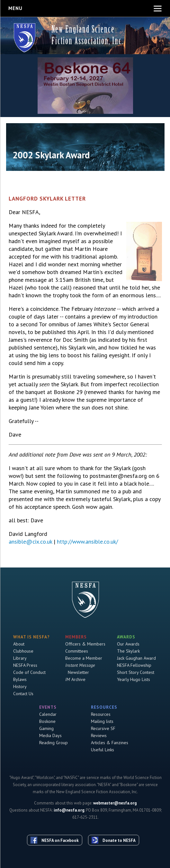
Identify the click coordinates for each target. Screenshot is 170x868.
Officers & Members (85, 644)
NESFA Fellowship (134, 665)
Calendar (48, 714)
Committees (77, 651)
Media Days (50, 735)
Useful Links (103, 750)
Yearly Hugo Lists (134, 679)
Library (20, 658)
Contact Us (23, 694)
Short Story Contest (136, 672)
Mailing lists (102, 721)
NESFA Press (25, 665)
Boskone (47, 721)
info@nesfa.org (69, 810)
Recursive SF (103, 728)
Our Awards (128, 644)
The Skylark (128, 651)
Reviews (99, 735)
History (20, 686)
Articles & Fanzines (110, 743)
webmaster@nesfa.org (115, 803)
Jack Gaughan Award (136, 658)
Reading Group (54, 743)
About (19, 644)
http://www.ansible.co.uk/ (87, 542)
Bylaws (20, 679)
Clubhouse (23, 651)
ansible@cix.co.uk (30, 542)
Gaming (46, 728)
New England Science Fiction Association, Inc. (87, 35)
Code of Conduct (29, 672)
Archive (75, 679)
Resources (101, 714)
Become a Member (84, 658)
